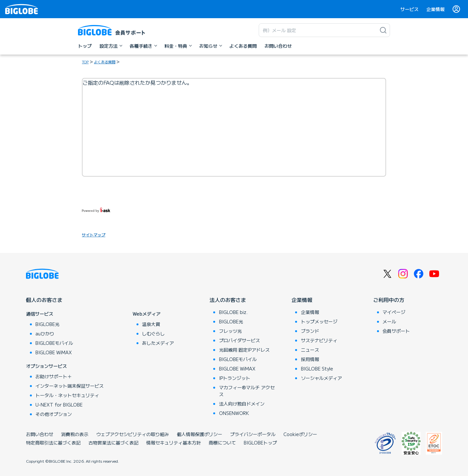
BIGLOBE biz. (233, 312)
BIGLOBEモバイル (54, 343)
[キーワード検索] (318, 30)
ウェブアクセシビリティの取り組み (133, 434)
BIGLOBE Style (317, 369)
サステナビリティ (319, 340)
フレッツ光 (230, 331)
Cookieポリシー (300, 434)
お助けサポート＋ (54, 376)
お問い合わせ (40, 434)
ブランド (310, 331)
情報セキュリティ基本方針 (174, 443)
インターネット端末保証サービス (70, 386)
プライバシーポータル (253, 434)
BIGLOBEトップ (260, 443)
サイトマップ (94, 235)
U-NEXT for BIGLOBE (59, 405)
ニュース (310, 350)
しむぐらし (153, 333)
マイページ (394, 312)
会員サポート (396, 331)
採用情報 (310, 359)
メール (389, 321)
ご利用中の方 (389, 300)
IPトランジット (235, 378)
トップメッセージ (319, 321)
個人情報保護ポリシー (200, 434)
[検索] (383, 30)
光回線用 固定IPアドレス (244, 350)
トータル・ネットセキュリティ (67, 395)
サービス (409, 9)
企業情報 (435, 9)
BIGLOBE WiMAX (54, 352)
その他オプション (54, 414)
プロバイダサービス (240, 340)
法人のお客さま (228, 300)
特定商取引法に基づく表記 (53, 443)
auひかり (45, 333)
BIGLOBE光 (47, 324)
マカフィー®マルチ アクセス (247, 391)
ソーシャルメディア (321, 378)
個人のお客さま (44, 300)
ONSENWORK (234, 413)
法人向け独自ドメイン (242, 404)
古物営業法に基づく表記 (113, 443)
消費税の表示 (75, 434)
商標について (222, 443)
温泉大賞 (151, 324)
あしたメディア (158, 343)
